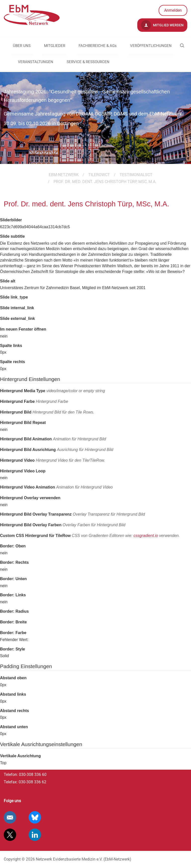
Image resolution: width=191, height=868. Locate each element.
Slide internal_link (17, 308)
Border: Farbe (13, 633)
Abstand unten (14, 727)
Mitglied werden (162, 25)
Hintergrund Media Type (52, 391)
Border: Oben (13, 546)
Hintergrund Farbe (34, 401)
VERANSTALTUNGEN (36, 62)
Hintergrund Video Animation (56, 487)
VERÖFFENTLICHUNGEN (151, 46)
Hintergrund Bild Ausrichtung (57, 450)
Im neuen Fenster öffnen (23, 329)
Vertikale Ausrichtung (20, 756)
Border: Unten (13, 579)
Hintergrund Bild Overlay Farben (63, 525)
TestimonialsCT (136, 175)
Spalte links (11, 346)
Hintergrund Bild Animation (53, 439)
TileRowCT (99, 175)
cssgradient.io (146, 536)
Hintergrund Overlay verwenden (30, 498)
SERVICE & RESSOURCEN (88, 62)
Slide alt (8, 281)
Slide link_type (14, 297)
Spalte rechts (12, 362)
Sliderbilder (11, 220)
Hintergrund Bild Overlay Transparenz (72, 514)
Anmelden (173, 10)
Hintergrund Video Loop (23, 471)
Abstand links (13, 694)
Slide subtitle (12, 236)
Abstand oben (13, 678)
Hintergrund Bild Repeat (23, 423)
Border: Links (13, 595)
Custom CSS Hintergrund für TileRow (90, 536)
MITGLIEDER (55, 46)
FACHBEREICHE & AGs (98, 46)
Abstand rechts (14, 711)
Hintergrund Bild (47, 412)
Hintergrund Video (52, 460)
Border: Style (12, 649)
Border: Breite (13, 622)
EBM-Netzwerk (64, 175)
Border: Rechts (14, 562)
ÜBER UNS (22, 46)
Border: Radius (14, 611)
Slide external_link (18, 319)
